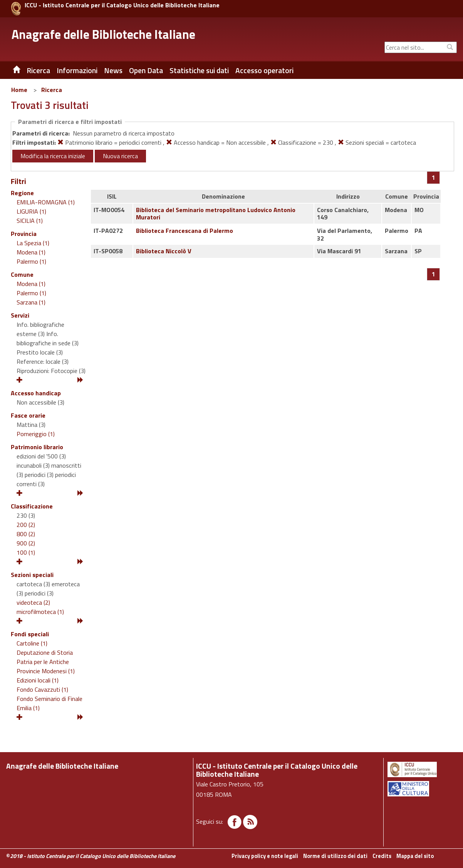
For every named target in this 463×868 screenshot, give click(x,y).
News (113, 70)
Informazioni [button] (77, 70)
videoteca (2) (33, 602)
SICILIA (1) (30, 221)
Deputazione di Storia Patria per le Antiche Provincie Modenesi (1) (46, 662)
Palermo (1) (31, 261)
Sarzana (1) (31, 302)
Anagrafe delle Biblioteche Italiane (103, 34)
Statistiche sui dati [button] (199, 70)
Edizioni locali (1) (38, 680)
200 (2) (26, 525)
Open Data (146, 70)
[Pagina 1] (434, 177)
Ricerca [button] (38, 70)
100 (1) (26, 552)
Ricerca (52, 90)
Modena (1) (31, 252)
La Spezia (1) (33, 243)
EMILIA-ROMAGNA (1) (46, 202)
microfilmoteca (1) (40, 612)
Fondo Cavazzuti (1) (42, 689)
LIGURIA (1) (31, 211)
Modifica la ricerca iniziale (53, 156)
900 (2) (26, 543)
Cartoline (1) (32, 643)
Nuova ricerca (120, 156)
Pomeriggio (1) (36, 434)
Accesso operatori (264, 70)
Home (19, 90)
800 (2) (26, 534)
